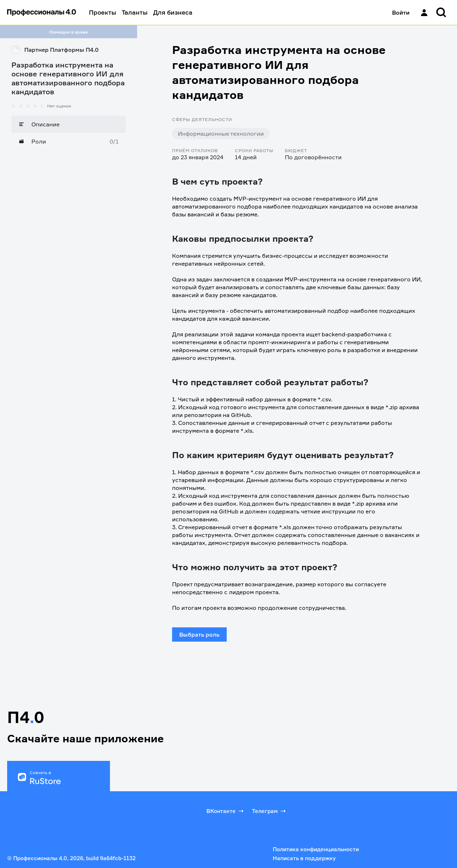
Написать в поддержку (304, 858)
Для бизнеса (173, 12)
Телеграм (270, 811)
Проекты (102, 12)
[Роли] (69, 141)
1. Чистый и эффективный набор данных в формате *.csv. (252, 399)
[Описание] (69, 124)
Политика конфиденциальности (316, 849)
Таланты (135, 12)
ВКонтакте (226, 811)
